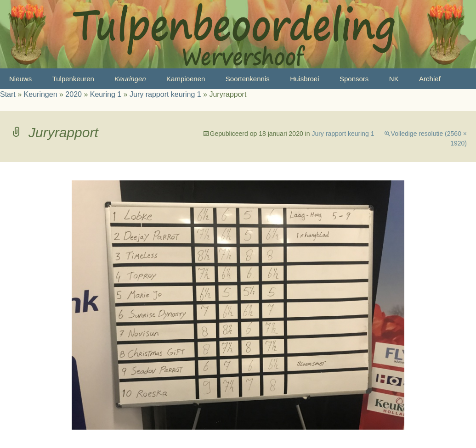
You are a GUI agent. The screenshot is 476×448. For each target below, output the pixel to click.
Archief (430, 79)
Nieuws (20, 79)
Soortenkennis (248, 79)
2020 (74, 94)
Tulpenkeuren (73, 79)
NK (394, 79)
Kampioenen (186, 79)
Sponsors (354, 79)
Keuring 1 (106, 94)
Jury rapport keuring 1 (165, 94)
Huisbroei (304, 79)
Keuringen (130, 79)
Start (8, 94)
